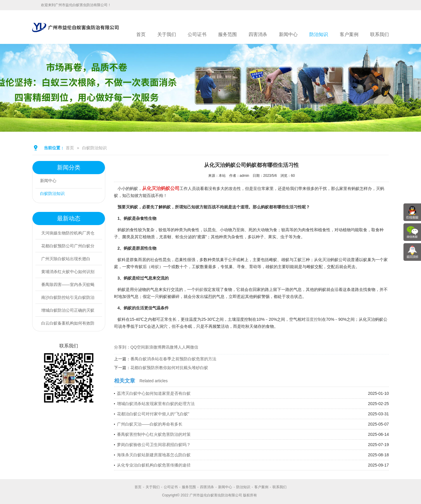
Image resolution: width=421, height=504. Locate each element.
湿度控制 (314, 319)
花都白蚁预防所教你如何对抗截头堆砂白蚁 (169, 368)
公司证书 (197, 34)
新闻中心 (288, 34)
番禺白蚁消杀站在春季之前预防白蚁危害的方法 (173, 359)
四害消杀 (258, 34)
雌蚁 (155, 267)
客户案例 (349, 34)
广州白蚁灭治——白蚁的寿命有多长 (150, 424)
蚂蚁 (199, 289)
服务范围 (227, 34)
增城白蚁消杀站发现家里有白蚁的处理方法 (156, 404)
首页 (141, 34)
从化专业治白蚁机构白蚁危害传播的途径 (154, 465)
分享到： (122, 347)
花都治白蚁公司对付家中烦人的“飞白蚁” (153, 414)
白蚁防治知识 (94, 148)
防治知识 (319, 34)
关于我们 (167, 34)
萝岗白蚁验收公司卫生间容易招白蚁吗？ (154, 445)
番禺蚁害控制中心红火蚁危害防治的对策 (154, 434)
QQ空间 (138, 347)
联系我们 (379, 34)
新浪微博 (153, 347)
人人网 (184, 347)
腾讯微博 (170, 347)
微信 (194, 347)
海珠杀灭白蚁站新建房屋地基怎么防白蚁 (154, 455)
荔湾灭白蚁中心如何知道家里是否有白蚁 (154, 393)
